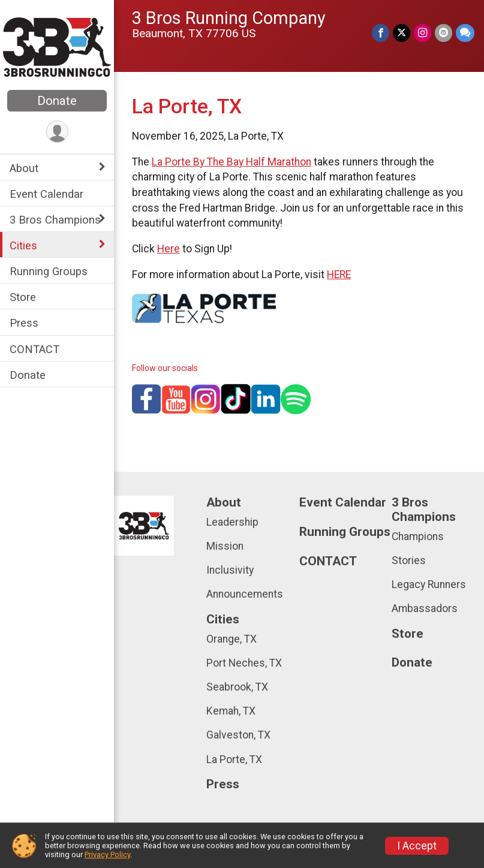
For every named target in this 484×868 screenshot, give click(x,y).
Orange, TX (232, 639)
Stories (409, 560)
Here (169, 249)
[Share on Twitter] (402, 33)
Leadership (232, 522)
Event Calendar (46, 194)
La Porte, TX (234, 759)
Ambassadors (425, 608)
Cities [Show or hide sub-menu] (23, 245)
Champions (418, 537)
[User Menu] (57, 132)
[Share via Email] (444, 33)
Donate (57, 101)
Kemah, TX (231, 711)
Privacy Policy (107, 855)
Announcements (245, 594)
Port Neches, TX (244, 663)
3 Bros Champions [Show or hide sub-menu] (55, 220)
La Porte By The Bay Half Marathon (232, 162)
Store (23, 297)
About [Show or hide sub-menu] (24, 168)
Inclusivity (230, 570)
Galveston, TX (238, 735)
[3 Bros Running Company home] (57, 46)
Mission (225, 546)
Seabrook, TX (237, 687)
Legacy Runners (429, 584)
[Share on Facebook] (381, 33)
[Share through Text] (465, 33)
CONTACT (34, 349)
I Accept (417, 846)
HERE (339, 275)
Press (24, 323)
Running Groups (49, 271)
